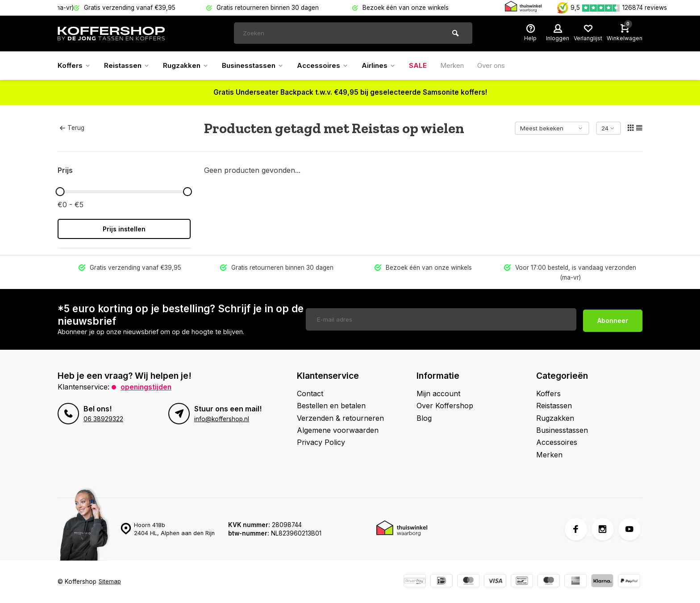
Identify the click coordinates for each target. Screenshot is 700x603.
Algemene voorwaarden (338, 430)
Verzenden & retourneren (340, 418)
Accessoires (332, 66)
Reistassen (129, 66)
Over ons (507, 66)
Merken (465, 66)
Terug (72, 128)
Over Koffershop (445, 406)
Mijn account (438, 394)
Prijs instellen (124, 229)
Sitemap (110, 582)
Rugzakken (190, 66)
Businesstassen (260, 66)
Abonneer (613, 319)
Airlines (390, 66)
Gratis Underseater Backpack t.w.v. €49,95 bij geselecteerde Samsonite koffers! (350, 92)
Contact (310, 394)
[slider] (60, 192)
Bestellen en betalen (331, 406)
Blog (424, 418)
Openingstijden (147, 387)
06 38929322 (103, 419)
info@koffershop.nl (221, 419)
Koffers (75, 66)
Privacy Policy (321, 442)
